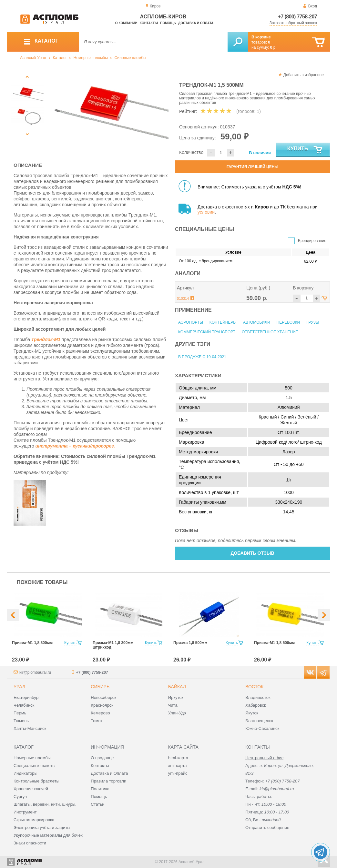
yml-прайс (178, 773)
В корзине (261, 37)
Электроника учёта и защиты (42, 828)
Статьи (97, 804)
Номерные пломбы (91, 58)
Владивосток (258, 697)
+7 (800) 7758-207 (297, 17)
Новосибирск (103, 697)
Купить (305, 150)
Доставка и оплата (196, 23)
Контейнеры (223, 322)
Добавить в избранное (304, 75)
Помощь (168, 23)
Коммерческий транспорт (207, 332)
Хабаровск (256, 705)
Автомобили (257, 322)
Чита (173, 705)
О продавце (102, 758)
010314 (183, 298)
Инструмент (25, 812)
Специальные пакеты (35, 766)
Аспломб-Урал (33, 58)
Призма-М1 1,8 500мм (274, 643)
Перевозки (288, 322)
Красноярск (102, 705)
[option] (108, 111)
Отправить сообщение (267, 828)
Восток (254, 687)
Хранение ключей (31, 789)
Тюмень (21, 721)
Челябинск (24, 705)
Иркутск (176, 697)
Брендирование (312, 241)
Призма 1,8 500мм (190, 643)
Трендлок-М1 (46, 339)
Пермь (20, 713)
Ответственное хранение (270, 332)
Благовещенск (259, 721)
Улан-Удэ (177, 713)
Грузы (313, 322)
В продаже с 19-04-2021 (202, 357)
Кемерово (100, 713)
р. (273, 47)
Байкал (177, 687)
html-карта (178, 758)
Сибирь (100, 687)
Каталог (60, 58)
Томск (96, 721)
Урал (19, 687)
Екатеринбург (27, 697)
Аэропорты (191, 322)
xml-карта (178, 766)
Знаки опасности (30, 843)
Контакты (149, 23)
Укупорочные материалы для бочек (48, 835)
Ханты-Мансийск (30, 728)
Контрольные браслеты (36, 781)
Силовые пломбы (130, 58)
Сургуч (20, 797)
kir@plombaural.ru (35, 672)
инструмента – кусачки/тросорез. (75, 446)
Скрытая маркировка (34, 820)
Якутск (252, 713)
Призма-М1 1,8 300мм (32, 643)
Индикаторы (26, 773)
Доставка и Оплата (109, 773)
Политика (100, 789)
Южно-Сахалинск (262, 728)
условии (206, 212)
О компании (126, 23)
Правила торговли (108, 781)
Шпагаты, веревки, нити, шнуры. (45, 804)
